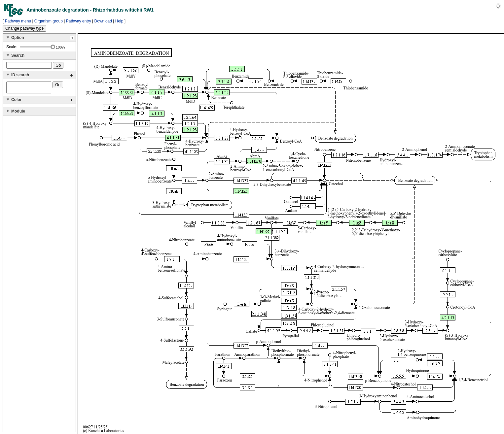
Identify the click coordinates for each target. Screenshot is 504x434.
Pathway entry (79, 21)
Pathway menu (18, 21)
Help (119, 21)
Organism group (49, 21)
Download (103, 21)
